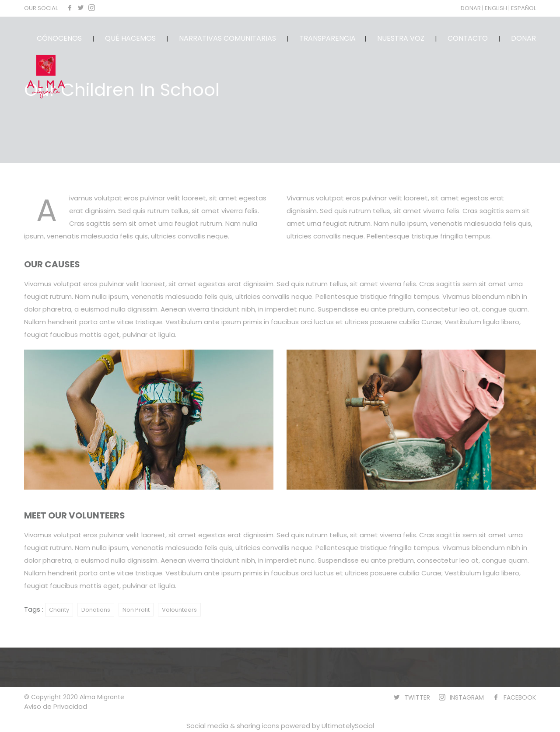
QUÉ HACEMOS (130, 38)
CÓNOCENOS (59, 38)
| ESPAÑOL (522, 8)
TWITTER (417, 697)
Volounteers (179, 610)
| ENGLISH (495, 8)
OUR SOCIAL (41, 8)
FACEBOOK (520, 697)
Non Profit (136, 610)
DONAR (471, 8)
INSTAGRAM (467, 697)
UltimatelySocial (348, 726)
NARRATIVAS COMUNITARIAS (227, 38)
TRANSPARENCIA (327, 38)
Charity (59, 610)
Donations (96, 610)
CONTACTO (468, 38)
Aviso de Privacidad (56, 706)
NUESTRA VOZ (401, 38)
